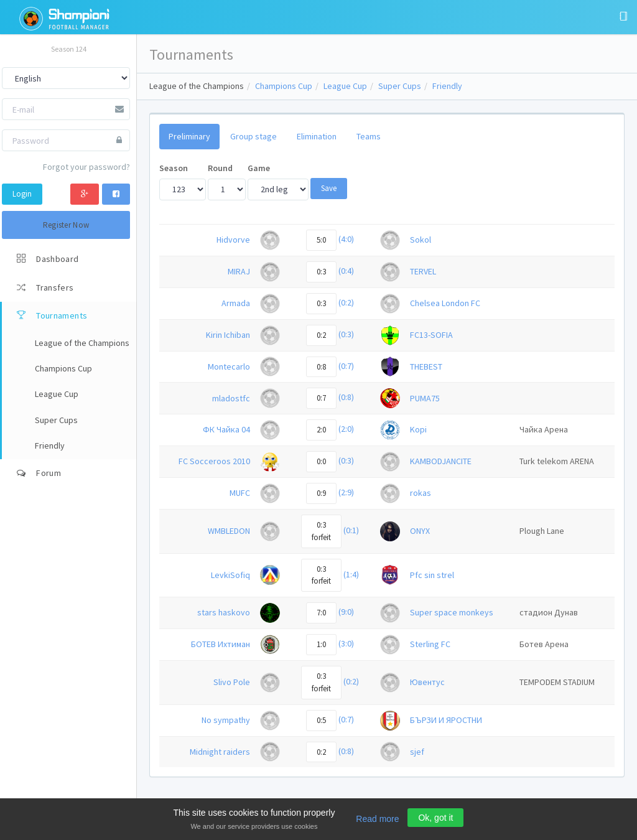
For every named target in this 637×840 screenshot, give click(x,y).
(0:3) (346, 334)
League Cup (345, 86)
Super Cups (400, 86)
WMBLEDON (229, 531)
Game (259, 168)
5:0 (321, 240)
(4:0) (346, 239)
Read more (377, 819)
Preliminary (189, 136)
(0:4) (346, 271)
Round (220, 168)
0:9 (321, 493)
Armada (236, 303)
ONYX (420, 531)
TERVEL (423, 271)
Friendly (447, 86)
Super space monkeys (452, 612)
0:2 (321, 335)
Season (174, 168)
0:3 (321, 272)
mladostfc (231, 398)
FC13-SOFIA (431, 335)
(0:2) (346, 302)
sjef (417, 752)
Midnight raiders (220, 752)
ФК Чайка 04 (226, 429)
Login (22, 194)
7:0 (321, 613)
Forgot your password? (86, 167)
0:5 (321, 720)
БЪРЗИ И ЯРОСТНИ (446, 720)
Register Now (66, 225)
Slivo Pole (232, 682)
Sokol (421, 240)
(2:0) (346, 429)
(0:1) (351, 530)
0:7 (321, 398)
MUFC (240, 493)
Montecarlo (229, 366)
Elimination (317, 136)
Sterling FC (430, 644)
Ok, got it (435, 818)
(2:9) (346, 492)
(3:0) (346, 643)
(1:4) (351, 574)
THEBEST (426, 366)
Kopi (418, 429)
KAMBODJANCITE (441, 461)
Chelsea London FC (445, 303)
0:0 (321, 461)
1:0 (321, 644)
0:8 (321, 367)
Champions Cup (284, 86)
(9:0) (346, 612)
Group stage (253, 136)
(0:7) (346, 366)
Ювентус (427, 682)
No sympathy (226, 720)
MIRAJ (239, 271)
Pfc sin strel (432, 575)
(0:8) (346, 398)
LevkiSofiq (230, 575)
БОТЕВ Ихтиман (221, 644)
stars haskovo (224, 612)
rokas (421, 493)
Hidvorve (233, 240)
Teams (369, 136)
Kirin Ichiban (228, 335)
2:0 (321, 430)
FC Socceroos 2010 (214, 461)
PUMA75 (425, 398)
